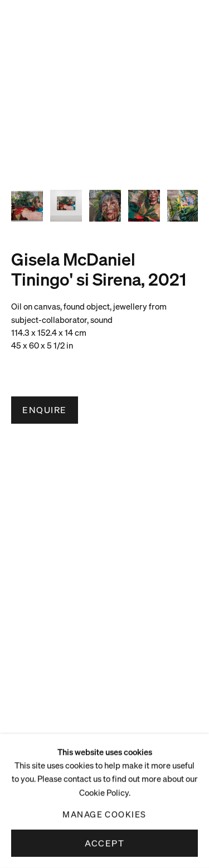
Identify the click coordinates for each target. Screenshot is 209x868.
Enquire (45, 410)
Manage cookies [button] (104, 814)
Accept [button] (104, 843)
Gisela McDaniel (73, 259)
